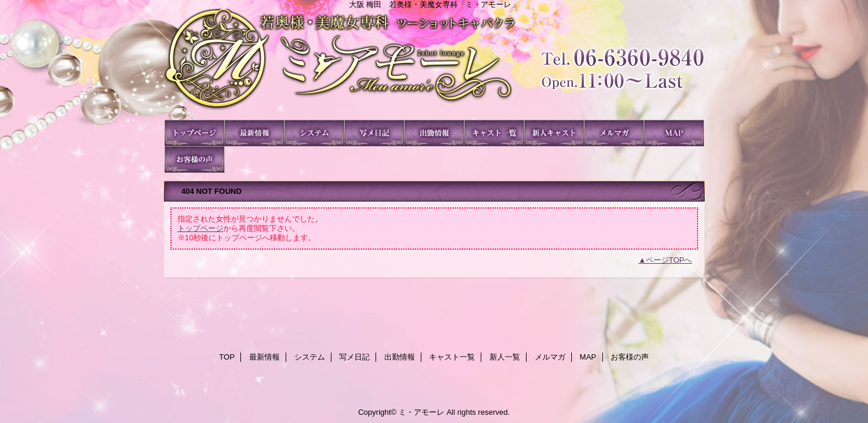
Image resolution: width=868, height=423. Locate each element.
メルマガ (614, 133)
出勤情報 (434, 133)
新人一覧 (554, 133)
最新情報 (254, 133)
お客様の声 (195, 160)
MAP (674, 133)
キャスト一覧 (494, 133)
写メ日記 (374, 133)
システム (314, 133)
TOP (195, 133)
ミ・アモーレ (434, 64)
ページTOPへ (669, 260)
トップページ (200, 228)
